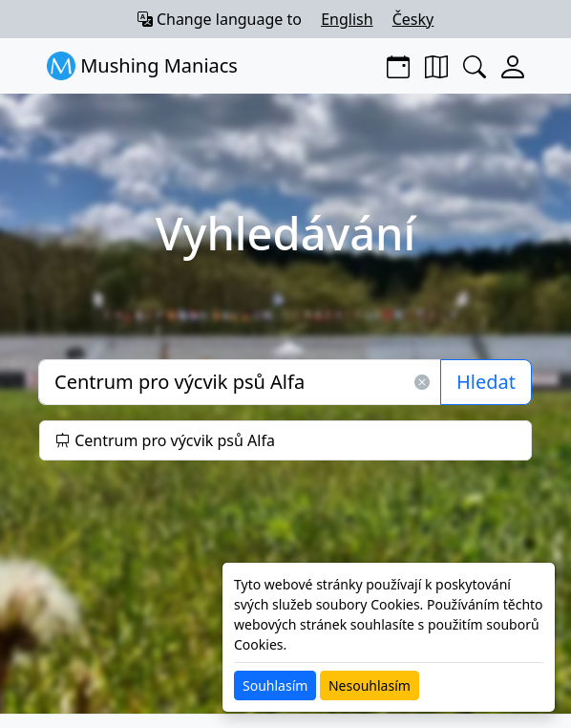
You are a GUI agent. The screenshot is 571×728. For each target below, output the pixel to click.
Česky (413, 19)
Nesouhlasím (370, 685)
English (347, 19)
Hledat (486, 382)
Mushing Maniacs (142, 66)
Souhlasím (275, 685)
